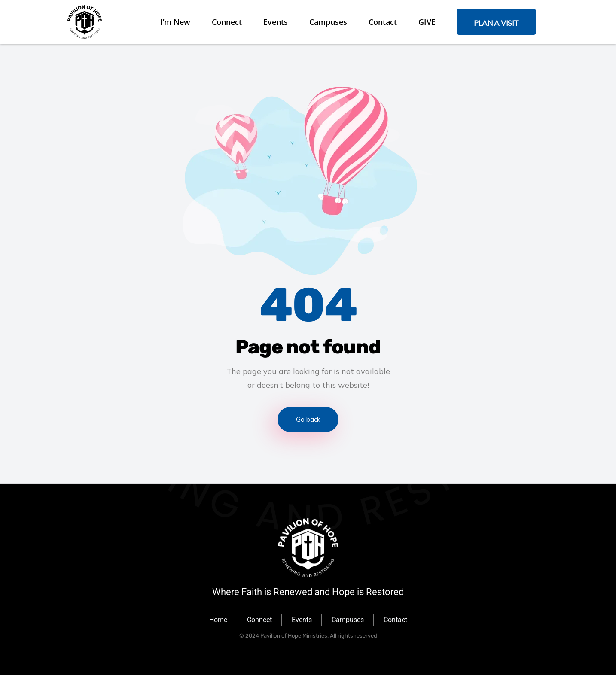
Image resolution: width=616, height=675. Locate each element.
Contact (383, 22)
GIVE (427, 22)
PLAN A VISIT (496, 23)
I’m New (175, 22)
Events (276, 22)
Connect (227, 22)
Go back (308, 419)
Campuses (328, 22)
